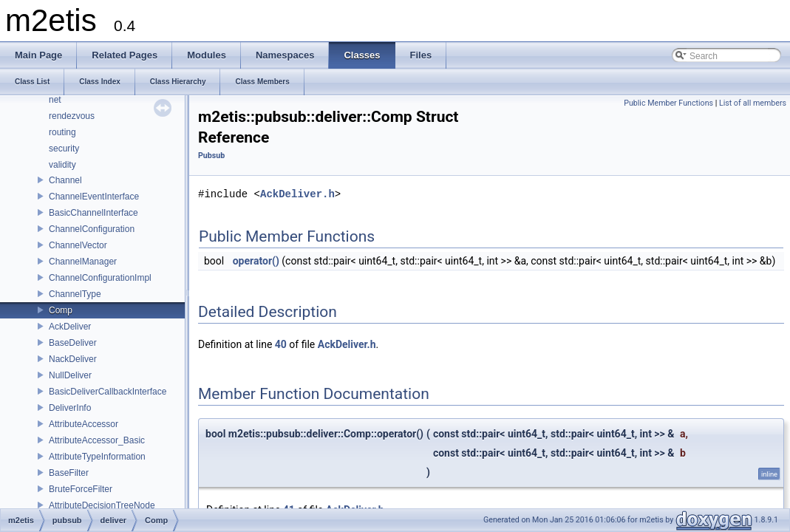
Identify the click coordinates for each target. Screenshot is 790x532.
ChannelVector (78, 245)
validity (62, 165)
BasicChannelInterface (93, 213)
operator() (256, 261)
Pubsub (211, 156)
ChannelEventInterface (94, 197)
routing (62, 132)
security (64, 149)
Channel (65, 180)
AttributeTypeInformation (97, 457)
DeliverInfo (70, 408)
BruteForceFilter (81, 489)
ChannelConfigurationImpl (100, 278)
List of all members (753, 103)
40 (281, 344)
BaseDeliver (73, 343)
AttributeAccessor (84, 424)
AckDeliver (70, 327)
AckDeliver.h (297, 194)
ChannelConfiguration (92, 229)
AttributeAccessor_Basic (97, 440)
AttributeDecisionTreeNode (102, 505)
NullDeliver (70, 375)
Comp (61, 310)
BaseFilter (69, 473)
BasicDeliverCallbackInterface (108, 392)
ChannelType (75, 294)
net (55, 100)
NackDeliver (73, 359)
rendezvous (72, 116)
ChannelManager (83, 262)
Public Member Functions (668, 103)
